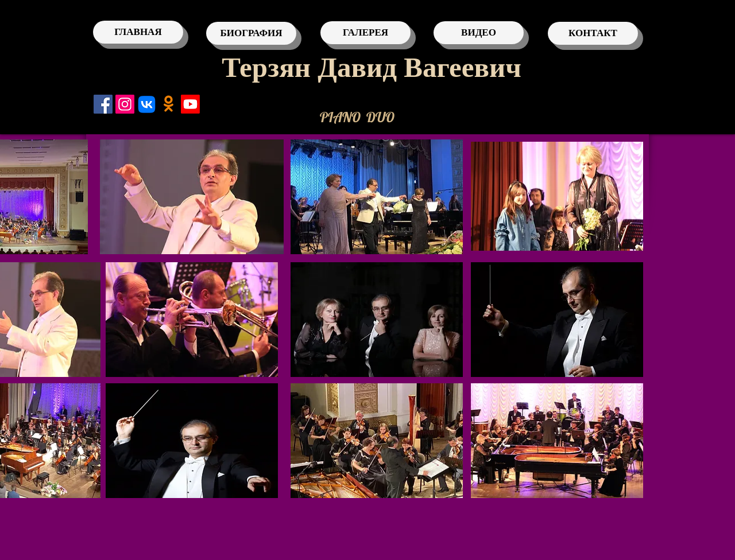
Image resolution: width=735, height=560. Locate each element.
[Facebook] (103, 104)
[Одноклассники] (169, 104)
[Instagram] (125, 104)
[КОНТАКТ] (593, 33)
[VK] (147, 104)
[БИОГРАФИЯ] (251, 33)
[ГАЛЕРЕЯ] (365, 33)
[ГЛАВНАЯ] (138, 32)
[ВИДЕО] (479, 33)
